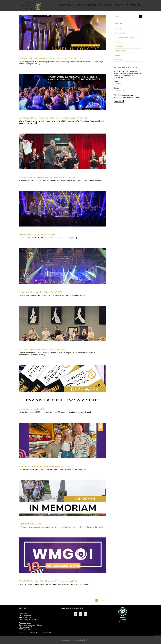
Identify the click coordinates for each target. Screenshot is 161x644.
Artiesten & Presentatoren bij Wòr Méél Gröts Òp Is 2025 (45, 466)
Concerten (119, 29)
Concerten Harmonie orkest (125, 38)
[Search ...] (126, 16)
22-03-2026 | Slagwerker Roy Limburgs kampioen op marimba (48, 177)
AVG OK (123, 622)
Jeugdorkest (120, 46)
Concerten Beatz (121, 33)
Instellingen (85, 640)
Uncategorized (120, 51)
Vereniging (119, 59)
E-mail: (116, 88)
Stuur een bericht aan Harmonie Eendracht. (35, 633)
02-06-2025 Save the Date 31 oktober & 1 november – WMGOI (48, 581)
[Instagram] (86, 614)
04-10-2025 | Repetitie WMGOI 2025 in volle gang (43, 350)
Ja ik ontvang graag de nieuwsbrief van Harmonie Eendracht (128, 96)
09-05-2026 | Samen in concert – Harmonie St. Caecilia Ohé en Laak (50, 58)
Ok (96, 640)
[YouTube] (80, 614)
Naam (116, 81)
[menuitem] (62, 5)
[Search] (139, 5)
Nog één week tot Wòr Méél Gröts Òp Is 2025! (40, 292)
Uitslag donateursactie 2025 (32, 409)
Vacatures (119, 55)
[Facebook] (75, 614)
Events (118, 42)
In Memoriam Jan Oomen (30, 524)
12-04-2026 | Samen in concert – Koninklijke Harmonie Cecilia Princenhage (53, 118)
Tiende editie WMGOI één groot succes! (37, 235)
